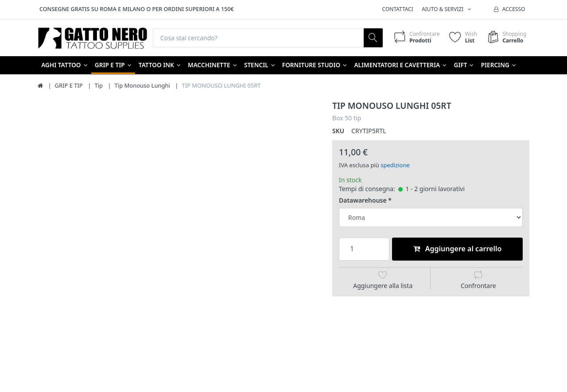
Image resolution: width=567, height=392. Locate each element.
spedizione (395, 165)
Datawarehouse (363, 200)
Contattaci (398, 9)
